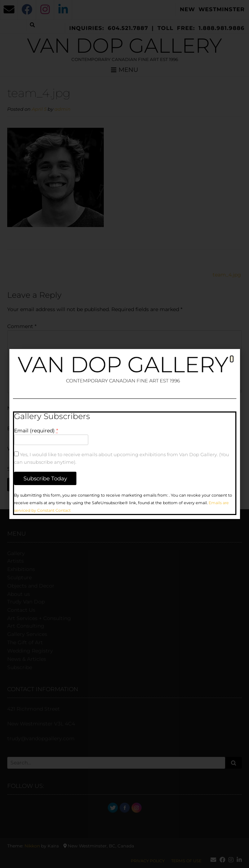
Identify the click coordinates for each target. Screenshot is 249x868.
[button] (232, 359)
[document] (124, 434)
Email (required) (36, 431)
